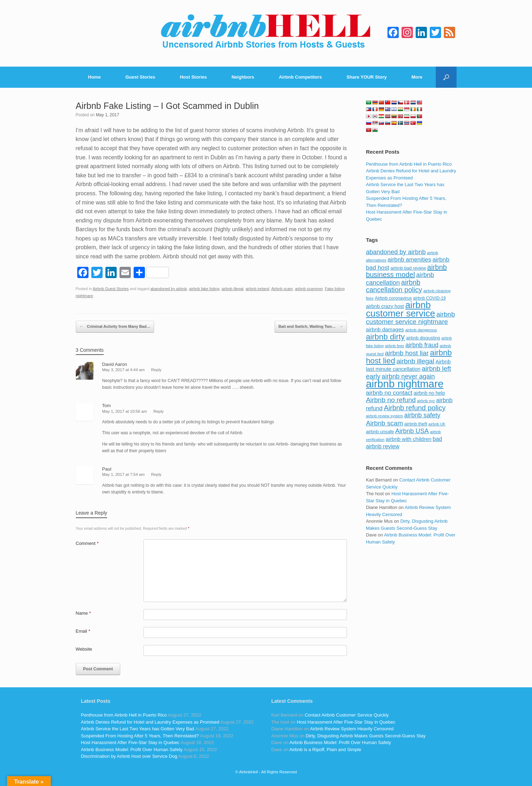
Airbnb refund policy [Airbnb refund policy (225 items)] (415, 408)
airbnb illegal (232, 289)
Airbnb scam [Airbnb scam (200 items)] (384, 423)
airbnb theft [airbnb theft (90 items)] (416, 424)
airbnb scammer (309, 289)
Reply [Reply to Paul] (156, 474)
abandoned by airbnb (169, 289)
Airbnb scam (282, 289)
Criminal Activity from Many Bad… (115, 327)
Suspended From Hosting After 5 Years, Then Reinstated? (140, 736)
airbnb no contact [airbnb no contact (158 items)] (389, 393)
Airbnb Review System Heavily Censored (352, 729)
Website (84, 649)
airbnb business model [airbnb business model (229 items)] (406, 271)
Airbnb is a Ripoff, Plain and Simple (325, 750)
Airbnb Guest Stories (111, 289)
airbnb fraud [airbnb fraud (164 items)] (422, 345)
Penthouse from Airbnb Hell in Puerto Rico (409, 164)
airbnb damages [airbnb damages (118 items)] (385, 329)
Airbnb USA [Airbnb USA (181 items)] (412, 431)
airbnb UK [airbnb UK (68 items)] (437, 424)
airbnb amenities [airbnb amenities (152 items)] (409, 260)
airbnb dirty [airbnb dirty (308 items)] (385, 337)
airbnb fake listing (204, 289)
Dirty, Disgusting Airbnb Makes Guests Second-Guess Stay (366, 736)
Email (83, 631)
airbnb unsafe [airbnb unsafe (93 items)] (380, 432)
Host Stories (193, 77)
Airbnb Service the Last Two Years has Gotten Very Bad (138, 729)
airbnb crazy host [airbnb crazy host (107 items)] (385, 306)
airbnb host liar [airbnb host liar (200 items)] (407, 353)
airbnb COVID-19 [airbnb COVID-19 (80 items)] (430, 298)
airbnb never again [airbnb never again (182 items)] (408, 376)
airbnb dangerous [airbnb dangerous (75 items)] (421, 330)
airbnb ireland (258, 289)
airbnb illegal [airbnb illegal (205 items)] (415, 361)
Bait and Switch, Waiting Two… (311, 327)
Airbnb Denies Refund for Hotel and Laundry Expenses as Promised (150, 722)
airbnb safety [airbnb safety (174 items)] (422, 415)
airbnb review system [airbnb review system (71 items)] (384, 416)
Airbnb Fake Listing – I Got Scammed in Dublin (167, 106)
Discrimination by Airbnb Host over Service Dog (129, 756)
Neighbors (243, 77)
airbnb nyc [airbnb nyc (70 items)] (426, 401)
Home (94, 77)
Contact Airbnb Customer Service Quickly (347, 715)
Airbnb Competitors (300, 77)
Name (83, 613)
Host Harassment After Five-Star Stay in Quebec (130, 742)
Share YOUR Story (367, 77)
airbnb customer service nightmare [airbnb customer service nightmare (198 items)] (411, 318)
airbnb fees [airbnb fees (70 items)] (395, 346)
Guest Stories (140, 77)
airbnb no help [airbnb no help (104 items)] (429, 393)
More (417, 77)
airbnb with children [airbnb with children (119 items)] (409, 439)
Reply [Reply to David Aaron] (156, 370)
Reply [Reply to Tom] (158, 411)
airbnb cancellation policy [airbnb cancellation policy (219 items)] (394, 286)
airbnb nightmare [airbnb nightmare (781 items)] (405, 384)
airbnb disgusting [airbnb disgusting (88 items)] (423, 338)
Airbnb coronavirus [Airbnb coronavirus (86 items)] (393, 298)
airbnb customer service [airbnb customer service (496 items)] (400, 309)
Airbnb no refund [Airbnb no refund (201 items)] (391, 400)
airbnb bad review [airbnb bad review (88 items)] (408, 268)
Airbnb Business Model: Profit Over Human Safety (132, 750)
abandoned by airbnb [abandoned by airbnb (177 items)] (396, 252)
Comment (87, 543)
